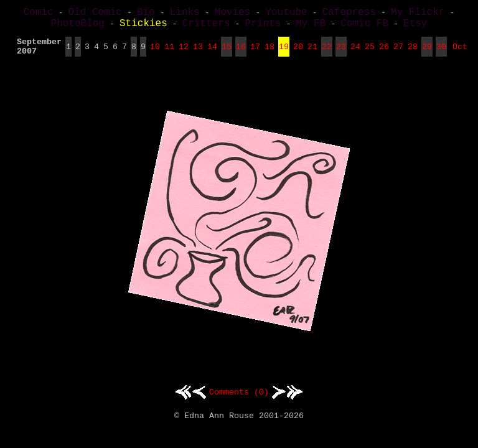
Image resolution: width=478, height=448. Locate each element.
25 (370, 54)
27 (398, 54)
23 (341, 54)
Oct (460, 54)
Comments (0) (239, 401)
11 (169, 54)
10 (155, 54)
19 (284, 54)
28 (413, 54)
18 (269, 54)
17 (255, 54)
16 (241, 54)
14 (212, 54)
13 (198, 54)
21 (312, 54)
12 (184, 54)
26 (384, 54)
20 (298, 54)
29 (427, 54)
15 (227, 54)
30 (441, 54)
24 (355, 54)
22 (327, 54)
